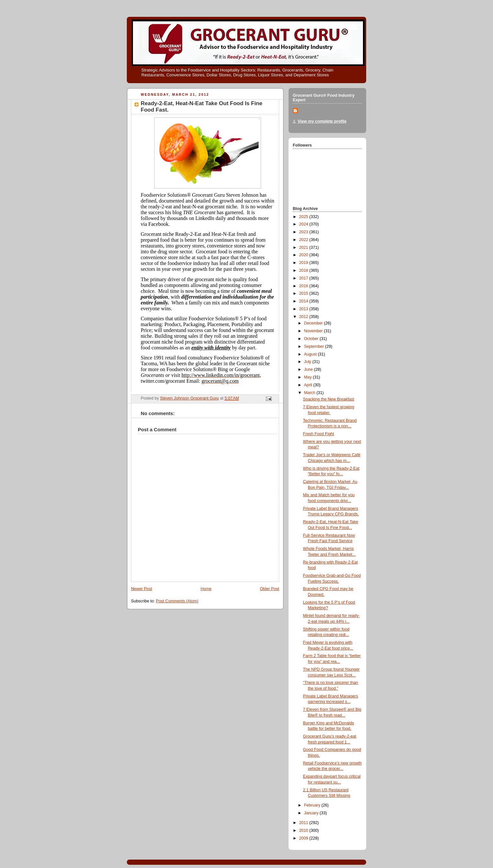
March (310, 393)
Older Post (269, 589)
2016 (304, 286)
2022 (304, 240)
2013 (304, 309)
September (315, 346)
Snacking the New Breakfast (329, 399)
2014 (304, 301)
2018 (304, 270)
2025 (304, 217)
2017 (304, 278)
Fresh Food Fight (319, 434)
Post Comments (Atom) (177, 601)
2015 (304, 293)
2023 (304, 232)
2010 (304, 830)
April (309, 385)
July (308, 362)
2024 (304, 224)
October (312, 339)
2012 (304, 317)
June (309, 369)
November (314, 331)
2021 (304, 247)
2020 (304, 255)
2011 (304, 823)
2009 (304, 838)
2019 (304, 263)
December (314, 323)
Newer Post (142, 589)
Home (206, 589)
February (313, 805)
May (308, 377)
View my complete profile (322, 121)
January (312, 813)
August (311, 354)
